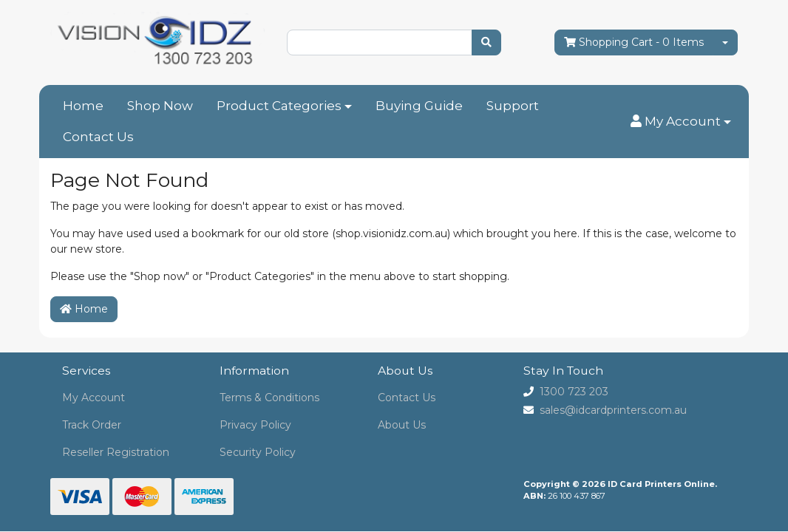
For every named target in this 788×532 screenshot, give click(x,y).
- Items (634, 42)
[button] (681, 122)
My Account (94, 398)
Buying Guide (419, 106)
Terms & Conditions (269, 398)
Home (83, 106)
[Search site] (486, 42)
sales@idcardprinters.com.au (613, 410)
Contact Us (98, 137)
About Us (402, 425)
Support (513, 106)
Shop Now (160, 106)
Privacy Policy (255, 425)
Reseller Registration (116, 452)
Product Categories (279, 106)
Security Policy (258, 452)
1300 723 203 (574, 392)
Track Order (92, 425)
